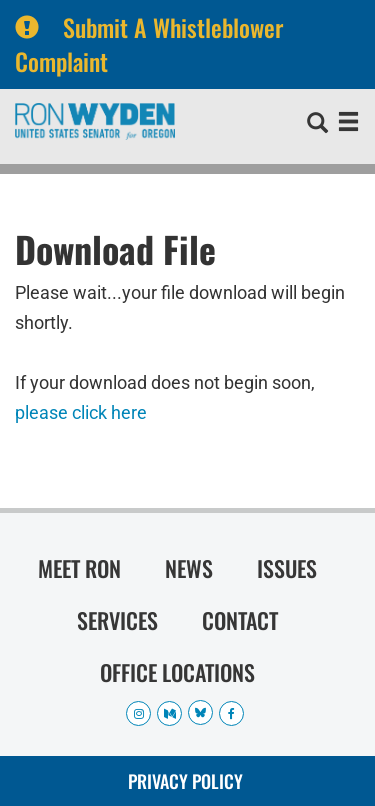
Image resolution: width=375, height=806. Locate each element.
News (189, 568)
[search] (317, 125)
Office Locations (177, 672)
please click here (81, 412)
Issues (287, 568)
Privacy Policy (185, 781)
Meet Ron (79, 568)
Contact (240, 620)
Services (117, 620)
